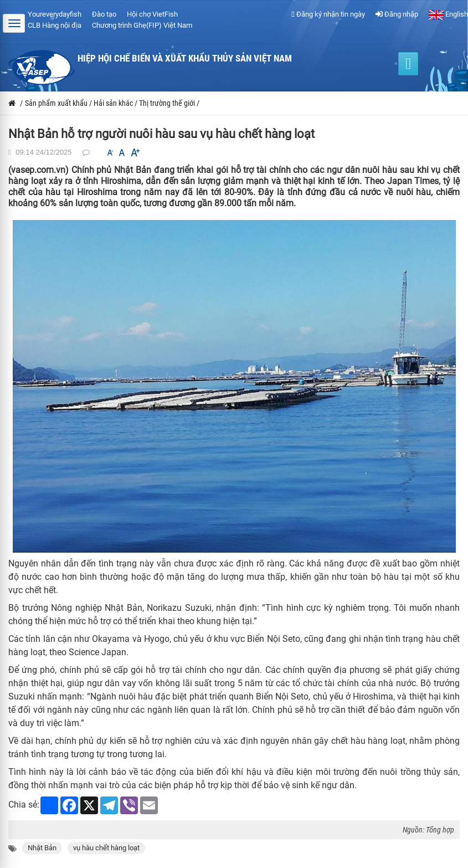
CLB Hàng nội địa (55, 25)
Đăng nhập (397, 14)
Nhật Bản (42, 848)
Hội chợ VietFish (152, 14)
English (448, 14)
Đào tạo (104, 14)
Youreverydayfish (55, 14)
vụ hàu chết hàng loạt (106, 848)
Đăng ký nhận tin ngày (328, 14)
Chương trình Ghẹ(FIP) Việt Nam (142, 25)
